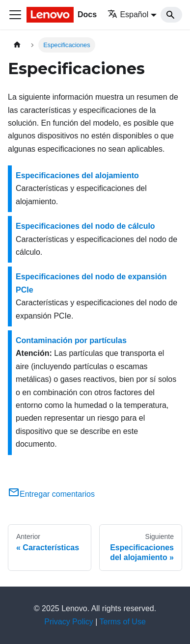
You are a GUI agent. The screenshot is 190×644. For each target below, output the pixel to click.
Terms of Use (123, 622)
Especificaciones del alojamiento (77, 175)
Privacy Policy (69, 622)
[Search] (171, 15)
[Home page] (17, 45)
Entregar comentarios (51, 494)
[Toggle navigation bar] (15, 15)
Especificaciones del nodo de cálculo (85, 226)
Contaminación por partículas (71, 340)
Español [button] (128, 14)
